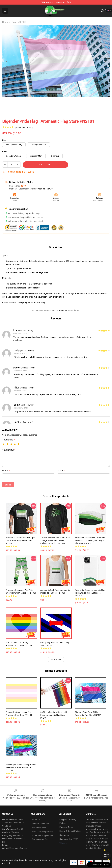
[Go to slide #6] (93, 103)
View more (56, 659)
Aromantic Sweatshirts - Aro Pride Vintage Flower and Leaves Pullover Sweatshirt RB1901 (55, 540)
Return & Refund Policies (70, 831)
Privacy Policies (39, 828)
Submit (8, 485)
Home (5, 22)
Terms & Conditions (41, 824)
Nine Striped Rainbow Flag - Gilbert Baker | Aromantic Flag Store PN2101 (21, 767)
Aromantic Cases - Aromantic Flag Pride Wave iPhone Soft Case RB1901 (90, 593)
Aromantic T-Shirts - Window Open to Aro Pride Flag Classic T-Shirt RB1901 (21, 540)
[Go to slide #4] (63, 103)
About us (36, 820)
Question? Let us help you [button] (99, 865)
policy (25, 303)
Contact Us (64, 835)
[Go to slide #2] (34, 103)
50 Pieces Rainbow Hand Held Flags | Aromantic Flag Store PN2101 (54, 715)
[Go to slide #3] (49, 103)
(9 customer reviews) (24, 128)
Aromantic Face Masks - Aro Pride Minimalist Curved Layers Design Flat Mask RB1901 (90, 540)
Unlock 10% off (107, 856)
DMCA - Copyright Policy (43, 832)
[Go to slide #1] (19, 103)
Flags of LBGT (19, 22)
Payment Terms (66, 827)
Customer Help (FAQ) (69, 839)
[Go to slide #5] (78, 103)
